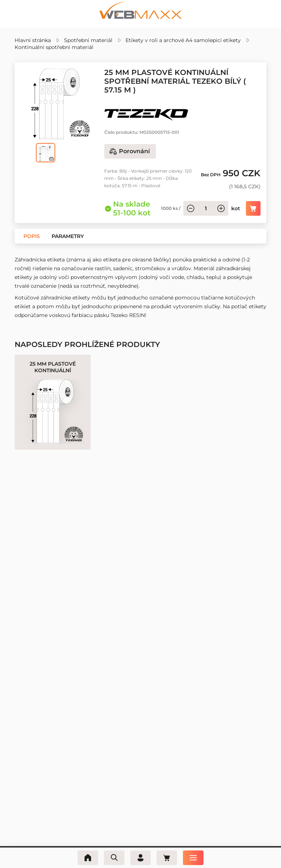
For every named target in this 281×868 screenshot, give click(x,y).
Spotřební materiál (88, 40)
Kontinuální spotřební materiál (54, 47)
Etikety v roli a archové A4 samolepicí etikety (183, 40)
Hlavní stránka (33, 40)
